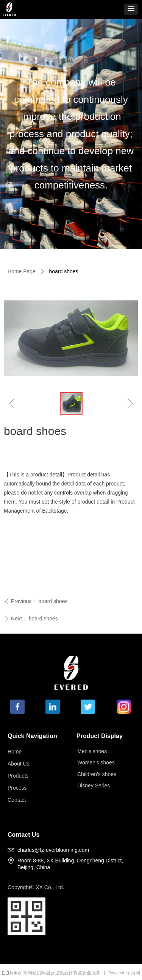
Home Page (22, 271)
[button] (131, 9)
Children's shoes (97, 774)
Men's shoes (92, 751)
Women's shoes (96, 763)
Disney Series (94, 786)
